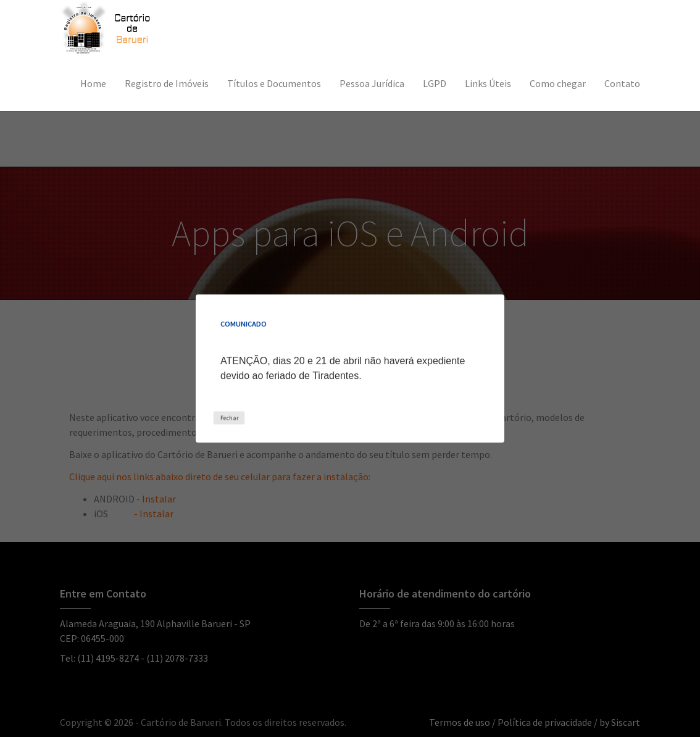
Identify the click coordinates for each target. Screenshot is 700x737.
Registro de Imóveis (167, 83)
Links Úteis (488, 83)
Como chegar (558, 83)
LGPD (435, 83)
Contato (622, 83)
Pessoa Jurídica (372, 83)
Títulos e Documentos (274, 83)
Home (93, 83)
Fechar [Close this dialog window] (229, 417)
